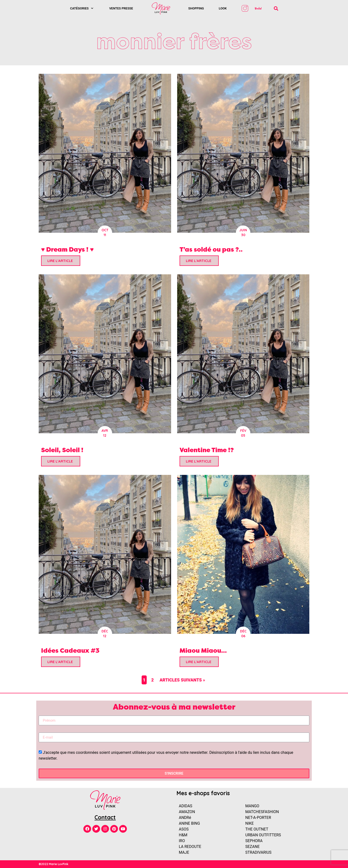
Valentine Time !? (207, 450)
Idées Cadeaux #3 (70, 650)
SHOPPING (196, 8)
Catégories (82, 8)
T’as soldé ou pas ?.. (211, 249)
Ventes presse (121, 8)
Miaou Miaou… (203, 650)
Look (223, 8)
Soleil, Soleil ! (62, 450)
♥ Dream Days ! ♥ (67, 249)
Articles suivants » (182, 680)
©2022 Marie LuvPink (54, 864)
